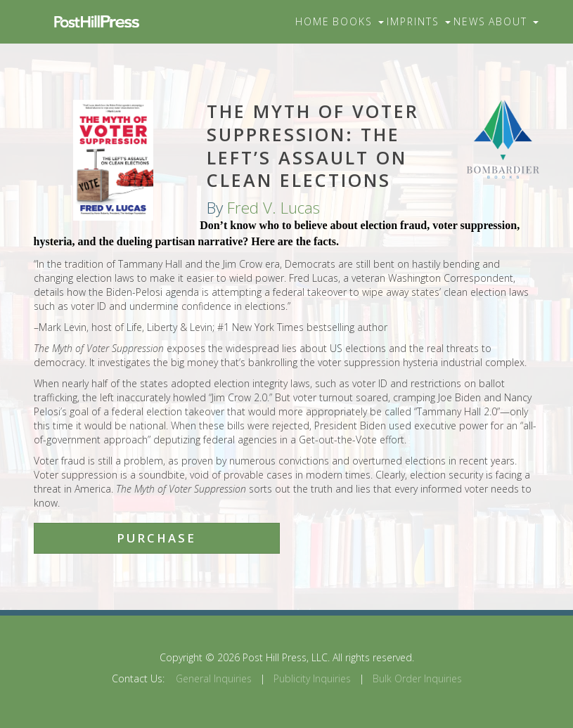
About (514, 21)
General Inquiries (214, 678)
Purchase (156, 538)
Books (358, 21)
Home (313, 21)
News (470, 21)
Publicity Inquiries (312, 678)
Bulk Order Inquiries (417, 678)
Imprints (419, 21)
